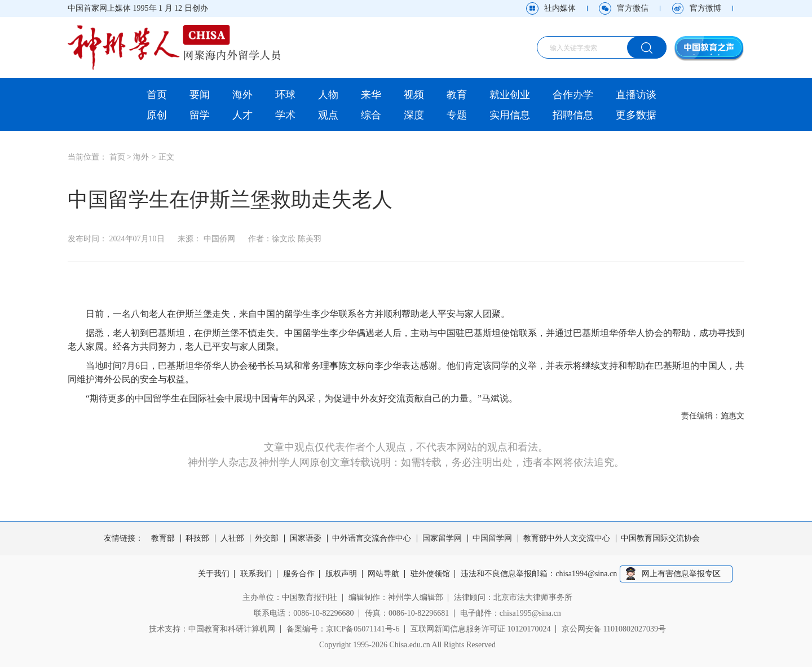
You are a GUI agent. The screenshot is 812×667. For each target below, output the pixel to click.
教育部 (163, 538)
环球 (285, 95)
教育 (457, 95)
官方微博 (705, 8)
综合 (371, 115)
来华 (371, 95)
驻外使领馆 (430, 574)
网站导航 (384, 574)
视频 (414, 95)
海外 (242, 95)
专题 (457, 115)
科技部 (197, 538)
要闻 (200, 95)
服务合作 (299, 574)
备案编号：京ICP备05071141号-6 (343, 629)
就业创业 (510, 95)
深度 (414, 115)
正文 (166, 157)
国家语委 (306, 538)
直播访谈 (636, 95)
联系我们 (256, 574)
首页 (157, 95)
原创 (157, 115)
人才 (242, 115)
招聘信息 (573, 115)
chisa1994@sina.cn (587, 574)
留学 (200, 115)
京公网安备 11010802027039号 (614, 629)
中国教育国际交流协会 (660, 538)
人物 (328, 95)
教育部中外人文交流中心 (567, 538)
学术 (285, 115)
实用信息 (510, 115)
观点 (328, 115)
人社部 (232, 538)
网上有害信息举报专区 (681, 574)
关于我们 (214, 574)
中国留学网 (492, 538)
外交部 (267, 538)
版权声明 (341, 574)
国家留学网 (442, 538)
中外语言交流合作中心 (372, 538)
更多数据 (636, 115)
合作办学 (573, 95)
